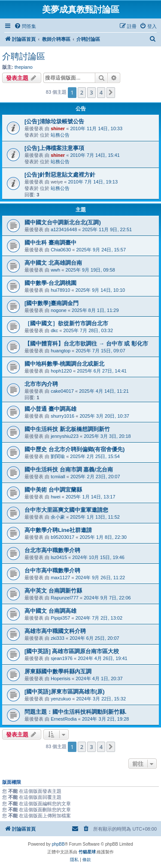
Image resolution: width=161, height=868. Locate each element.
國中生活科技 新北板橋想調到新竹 (67, 429)
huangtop (61, 351)
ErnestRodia (64, 719)
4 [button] (101, 92)
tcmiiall (58, 477)
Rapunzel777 (65, 598)
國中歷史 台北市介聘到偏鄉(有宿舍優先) (74, 449)
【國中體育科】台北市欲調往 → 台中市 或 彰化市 (86, 344)
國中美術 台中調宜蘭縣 (53, 490)
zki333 (58, 638)
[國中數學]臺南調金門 (52, 303)
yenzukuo (61, 699)
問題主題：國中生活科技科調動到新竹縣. (76, 712)
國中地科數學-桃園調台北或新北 (64, 364)
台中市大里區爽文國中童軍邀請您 (66, 510)
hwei (56, 497)
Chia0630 (61, 250)
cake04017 (62, 391)
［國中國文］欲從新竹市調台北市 (66, 323)
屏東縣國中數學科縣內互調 (58, 671)
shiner (58, 128)
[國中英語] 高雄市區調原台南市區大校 (72, 651)
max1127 (60, 578)
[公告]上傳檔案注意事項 (54, 148)
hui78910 (60, 290)
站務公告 (60, 135)
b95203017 (62, 537)
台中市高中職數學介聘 (52, 570)
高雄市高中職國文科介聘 (55, 631)
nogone (59, 310)
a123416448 (64, 229)
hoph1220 (61, 371)
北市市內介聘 (41, 384)
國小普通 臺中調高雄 (50, 409)
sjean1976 (62, 658)
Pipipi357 (60, 618)
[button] (111, 92)
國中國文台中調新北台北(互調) (63, 222)
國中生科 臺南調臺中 (50, 243)
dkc (54, 330)
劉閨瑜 (58, 456)
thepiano (24, 67)
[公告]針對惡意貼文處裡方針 (60, 175)
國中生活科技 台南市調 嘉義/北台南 (69, 469)
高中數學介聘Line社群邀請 (58, 530)
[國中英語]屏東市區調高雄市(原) (65, 692)
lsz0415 (59, 557)
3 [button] (91, 92)
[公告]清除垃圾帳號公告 (54, 121)
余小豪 (58, 517)
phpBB (58, 844)
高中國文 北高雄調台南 (53, 263)
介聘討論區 (24, 56)
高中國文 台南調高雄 (50, 611)
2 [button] (82, 92)
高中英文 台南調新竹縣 (53, 591)
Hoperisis (61, 679)
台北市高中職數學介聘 (52, 550)
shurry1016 (62, 416)
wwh (55, 270)
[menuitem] (25, 26)
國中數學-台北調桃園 (50, 283)
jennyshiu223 (65, 436)
